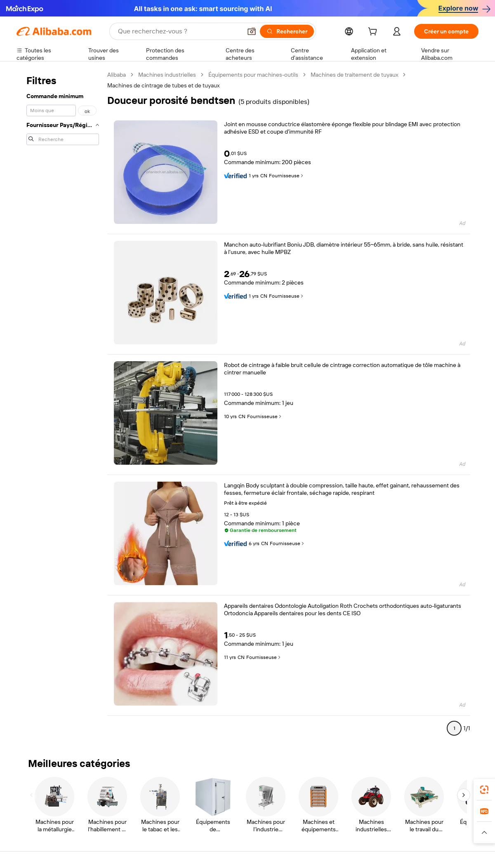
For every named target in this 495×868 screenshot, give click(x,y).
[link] (484, 790)
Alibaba (117, 75)
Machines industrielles (167, 75)
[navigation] (63, 405)
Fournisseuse (287, 176)
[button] (252, 31)
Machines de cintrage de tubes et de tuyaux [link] (163, 85)
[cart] (374, 33)
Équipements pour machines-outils (253, 75)
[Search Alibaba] (179, 31)
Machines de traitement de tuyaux (354, 75)
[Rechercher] (287, 31)
